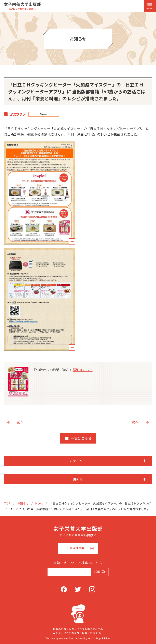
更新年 (78, 479)
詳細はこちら (83, 370)
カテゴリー (78, 461)
